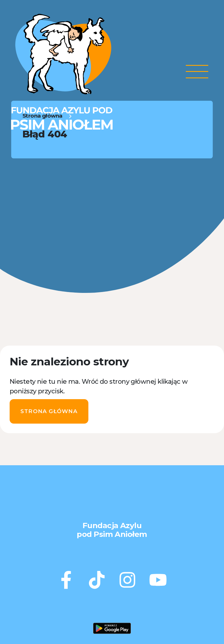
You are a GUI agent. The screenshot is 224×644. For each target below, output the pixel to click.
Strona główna (49, 411)
